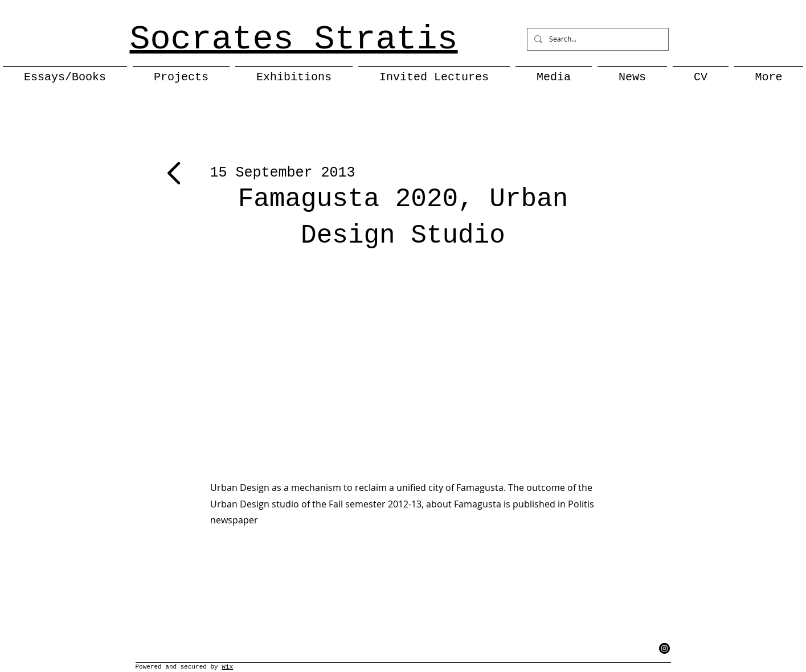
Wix (227, 667)
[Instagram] (664, 648)
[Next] (176, 173)
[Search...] (597, 39)
